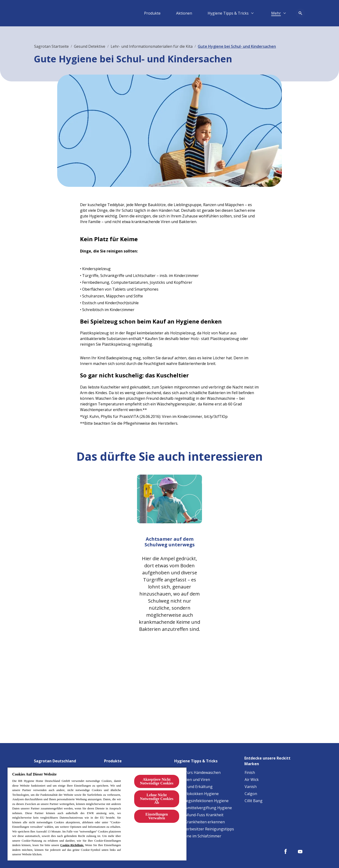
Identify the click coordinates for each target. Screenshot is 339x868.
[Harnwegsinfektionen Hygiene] (202, 801)
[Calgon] (251, 794)
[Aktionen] (184, 13)
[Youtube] (300, 852)
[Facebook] (286, 852)
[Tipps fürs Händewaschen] (198, 772)
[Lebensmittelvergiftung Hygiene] (203, 808)
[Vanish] (251, 787)
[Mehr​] (276, 13)
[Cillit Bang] (254, 801)
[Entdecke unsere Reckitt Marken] (275, 760)
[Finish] (250, 772)
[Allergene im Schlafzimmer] (198, 836)
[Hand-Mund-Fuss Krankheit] (199, 815)
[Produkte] (152, 13)
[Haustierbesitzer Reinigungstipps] (204, 829)
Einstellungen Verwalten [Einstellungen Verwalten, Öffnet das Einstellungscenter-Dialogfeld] (157, 816)
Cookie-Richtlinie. (72, 845)
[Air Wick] (252, 780)
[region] (97, 814)
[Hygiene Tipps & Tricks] (228, 13)
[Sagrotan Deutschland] (58, 760)
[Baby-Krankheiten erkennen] (200, 822)
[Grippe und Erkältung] (194, 787)
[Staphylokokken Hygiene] (197, 794)
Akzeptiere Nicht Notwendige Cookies (157, 781)
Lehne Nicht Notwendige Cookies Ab (157, 799)
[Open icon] (300, 13)
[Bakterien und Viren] (192, 780)
